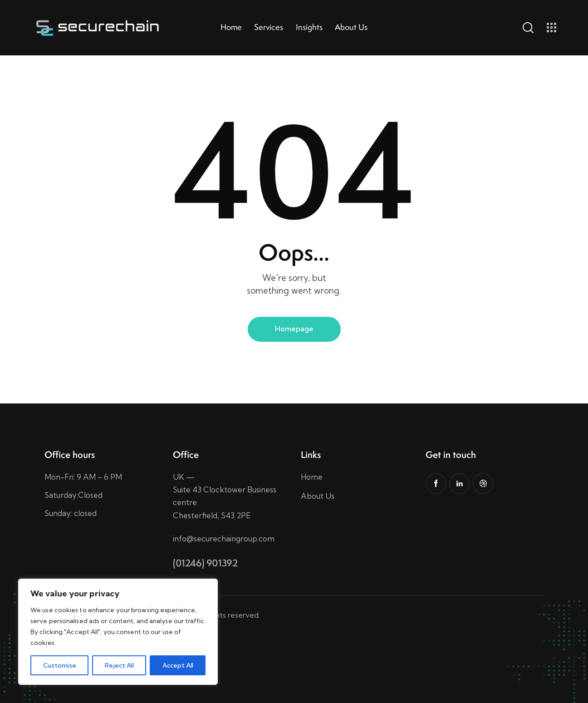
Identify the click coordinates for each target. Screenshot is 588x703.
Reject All (119, 665)
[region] (118, 632)
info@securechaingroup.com (224, 538)
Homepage (294, 329)
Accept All (178, 665)
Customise (60, 665)
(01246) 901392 (205, 563)
